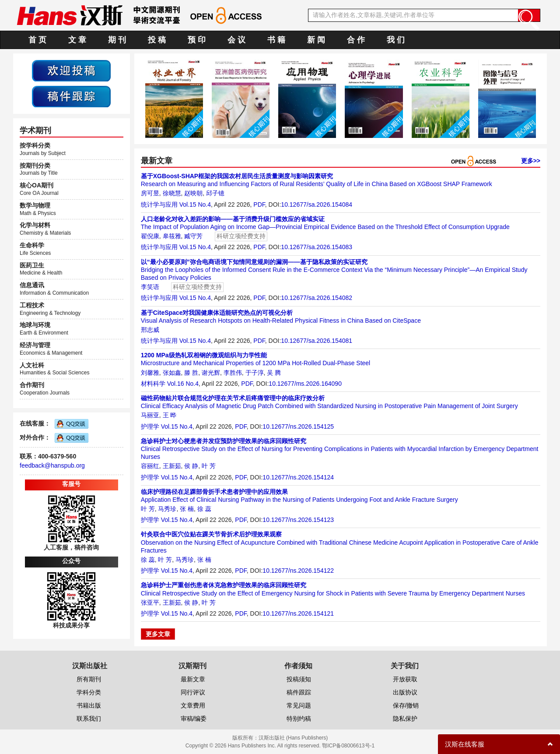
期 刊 (117, 40)
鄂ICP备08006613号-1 (348, 746)
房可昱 (150, 193)
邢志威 (150, 330)
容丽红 (150, 466)
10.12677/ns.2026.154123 (298, 520)
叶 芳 (209, 466)
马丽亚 (150, 415)
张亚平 (150, 602)
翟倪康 (150, 236)
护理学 (150, 426)
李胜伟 (233, 373)
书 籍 (276, 40)
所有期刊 (89, 679)
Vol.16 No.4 (183, 384)
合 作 (356, 40)
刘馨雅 (150, 373)
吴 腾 (274, 373)
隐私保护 (405, 719)
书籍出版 (89, 705)
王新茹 (172, 466)
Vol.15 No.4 (195, 204)
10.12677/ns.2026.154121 (298, 613)
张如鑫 (172, 373)
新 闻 (316, 40)
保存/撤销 (406, 705)
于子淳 (255, 373)
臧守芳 (193, 236)
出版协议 (405, 692)
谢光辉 (211, 373)
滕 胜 (191, 373)
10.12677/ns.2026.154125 (298, 426)
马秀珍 (167, 509)
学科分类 (89, 692)
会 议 (236, 40)
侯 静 (191, 466)
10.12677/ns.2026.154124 (298, 477)
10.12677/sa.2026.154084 (317, 204)
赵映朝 (193, 193)
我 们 (396, 40)
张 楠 (187, 509)
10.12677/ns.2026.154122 (298, 571)
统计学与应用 (159, 204)
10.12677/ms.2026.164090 (305, 384)
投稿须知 (299, 679)
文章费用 (193, 705)
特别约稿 (299, 719)
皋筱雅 (172, 236)
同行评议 (193, 692)
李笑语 (150, 287)
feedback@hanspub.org (52, 465)
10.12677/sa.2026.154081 (317, 341)
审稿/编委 (194, 719)
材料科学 (153, 384)
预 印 (197, 40)
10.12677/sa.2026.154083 (317, 247)
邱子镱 (215, 193)
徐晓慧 (172, 193)
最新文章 (193, 679)
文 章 (77, 40)
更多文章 (158, 634)
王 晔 (170, 415)
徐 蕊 (204, 509)
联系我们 (89, 719)
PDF (259, 204)
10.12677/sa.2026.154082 (317, 298)
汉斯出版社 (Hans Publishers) (293, 738)
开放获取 (405, 679)
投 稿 (157, 40)
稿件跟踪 (299, 692)
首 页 (37, 40)
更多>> (531, 161)
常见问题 (299, 705)
